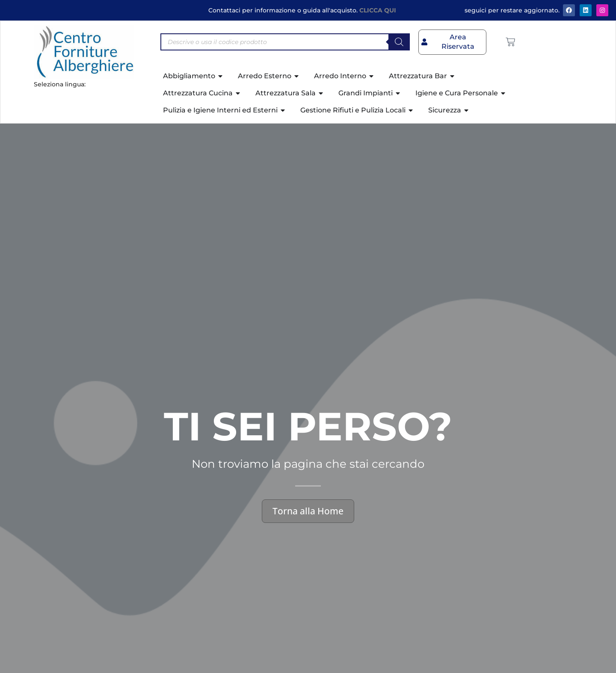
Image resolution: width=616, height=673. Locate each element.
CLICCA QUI (378, 10)
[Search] (399, 42)
